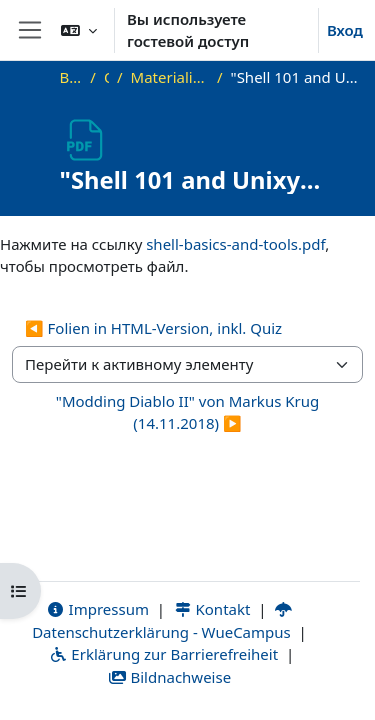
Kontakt (212, 609)
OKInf (106, 77)
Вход (345, 30)
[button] (79, 30)
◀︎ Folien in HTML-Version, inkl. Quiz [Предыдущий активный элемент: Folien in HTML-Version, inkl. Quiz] (153, 328)
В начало (71, 77)
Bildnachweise (169, 677)
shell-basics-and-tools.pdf (235, 244)
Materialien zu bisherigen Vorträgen (170, 77)
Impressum (97, 609)
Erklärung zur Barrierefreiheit (163, 654)
